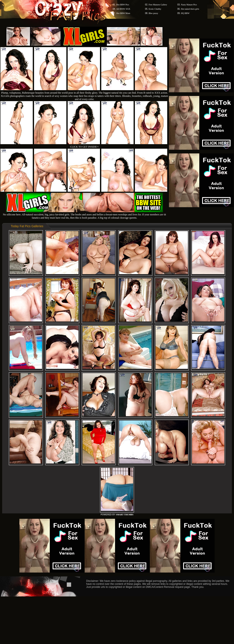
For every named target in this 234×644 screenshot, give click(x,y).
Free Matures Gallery (158, 5)
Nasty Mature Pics (189, 5)
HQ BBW (185, 13)
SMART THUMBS (125, 515)
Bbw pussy (153, 13)
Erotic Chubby (155, 9)
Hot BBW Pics (123, 5)
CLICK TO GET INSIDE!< (84, 147)
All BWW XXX (123, 9)
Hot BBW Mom (123, 13)
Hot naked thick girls (190, 9)
